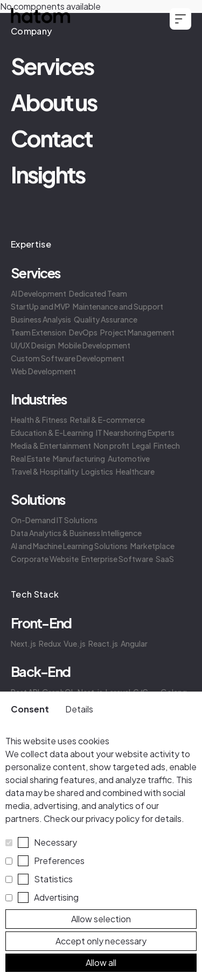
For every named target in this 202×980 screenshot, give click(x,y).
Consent (30, 709)
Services (52, 66)
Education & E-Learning (52, 433)
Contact (51, 138)
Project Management (137, 332)
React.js (103, 643)
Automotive (129, 458)
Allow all (101, 962)
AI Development (39, 293)
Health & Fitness (39, 420)
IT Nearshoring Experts (135, 433)
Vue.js (75, 643)
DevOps (83, 332)
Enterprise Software (117, 559)
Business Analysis (41, 319)
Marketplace (152, 546)
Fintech (167, 446)
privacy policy (113, 818)
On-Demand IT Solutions (54, 520)
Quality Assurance (106, 319)
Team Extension (39, 332)
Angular (134, 643)
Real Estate (30, 458)
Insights (48, 174)
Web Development (43, 371)
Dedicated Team (98, 293)
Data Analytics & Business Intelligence (76, 533)
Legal (141, 446)
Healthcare (135, 471)
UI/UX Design (33, 345)
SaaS (165, 559)
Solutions (38, 499)
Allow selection (101, 919)
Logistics (97, 471)
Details (79, 709)
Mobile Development (94, 345)
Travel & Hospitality (45, 471)
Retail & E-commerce (107, 420)
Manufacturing (79, 458)
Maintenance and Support (118, 306)
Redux (50, 643)
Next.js (23, 643)
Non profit (112, 446)
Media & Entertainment (51, 446)
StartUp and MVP (40, 306)
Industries (39, 399)
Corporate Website (45, 559)
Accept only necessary (101, 941)
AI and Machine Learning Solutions (69, 546)
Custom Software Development (68, 358)
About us (54, 102)
